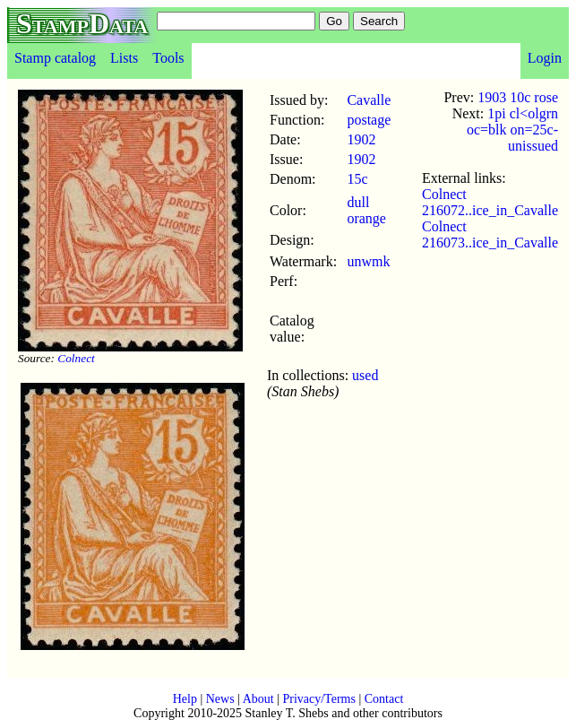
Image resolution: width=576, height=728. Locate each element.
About (258, 699)
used (365, 375)
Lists (124, 58)
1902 (361, 139)
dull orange (366, 210)
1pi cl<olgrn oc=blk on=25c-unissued (512, 130)
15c (357, 179)
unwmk (368, 261)
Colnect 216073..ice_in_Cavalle (490, 234)
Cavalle (369, 100)
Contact (384, 699)
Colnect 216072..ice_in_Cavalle (490, 202)
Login (545, 58)
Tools (168, 58)
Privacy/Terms (318, 699)
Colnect (76, 358)
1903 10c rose (518, 97)
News (220, 699)
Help (185, 699)
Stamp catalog (55, 58)
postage (369, 120)
